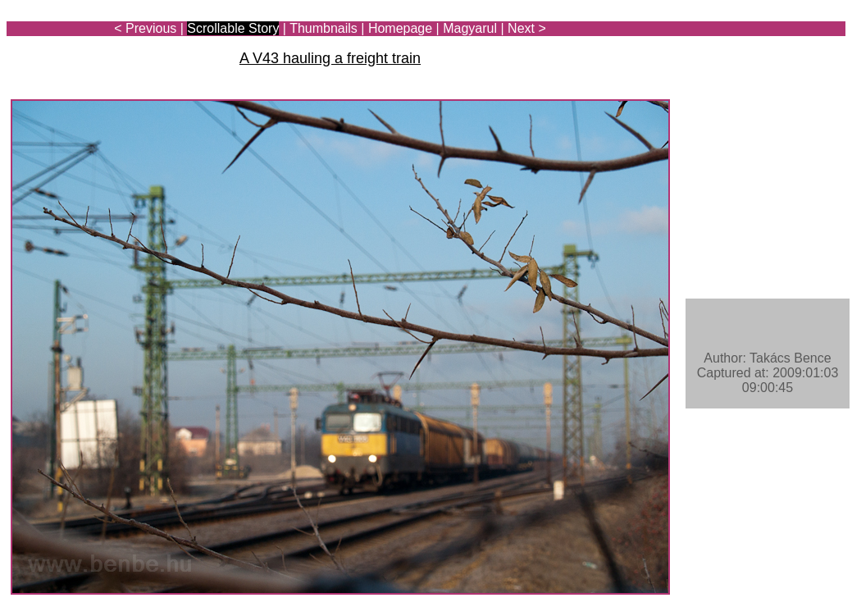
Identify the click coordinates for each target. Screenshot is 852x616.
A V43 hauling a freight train (330, 58)
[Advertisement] (749, 59)
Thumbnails (323, 28)
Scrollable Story (233, 28)
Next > (527, 28)
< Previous (145, 28)
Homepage (400, 28)
